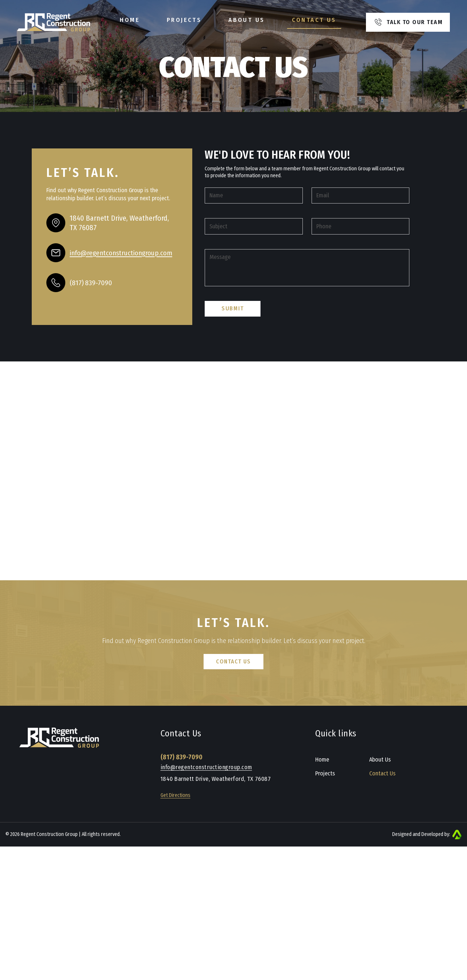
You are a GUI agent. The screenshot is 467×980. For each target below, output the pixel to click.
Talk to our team (409, 23)
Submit (233, 347)
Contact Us (314, 20)
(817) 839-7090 (92, 283)
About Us (246, 20)
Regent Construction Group (49, 864)
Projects (184, 20)
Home (130, 20)
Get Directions (175, 826)
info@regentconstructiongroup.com (207, 798)
